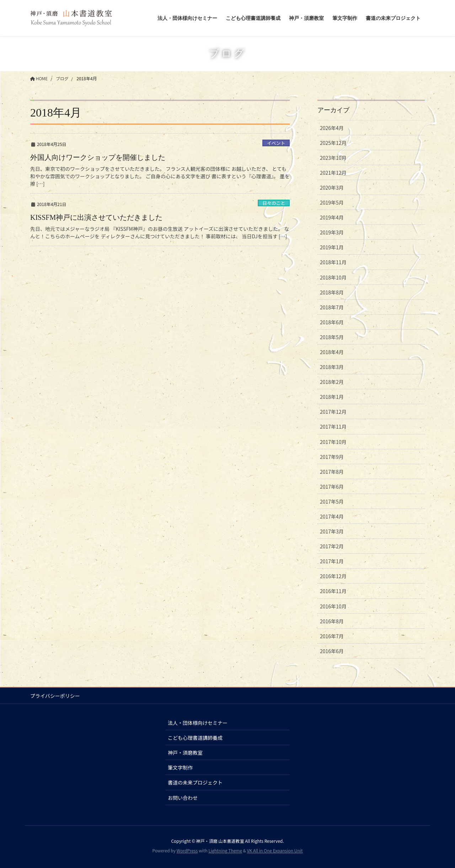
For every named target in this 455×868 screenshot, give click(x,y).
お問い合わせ (183, 798)
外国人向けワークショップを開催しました (98, 157)
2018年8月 (332, 292)
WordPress (187, 850)
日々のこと (274, 203)
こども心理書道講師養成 (195, 738)
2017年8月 (332, 472)
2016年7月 (332, 636)
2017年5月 (332, 501)
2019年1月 (332, 247)
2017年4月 (332, 516)
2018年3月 (332, 367)
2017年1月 (332, 561)
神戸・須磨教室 (185, 753)
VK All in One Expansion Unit (275, 850)
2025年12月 (333, 143)
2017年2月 (332, 546)
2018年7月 (332, 307)
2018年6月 (332, 322)
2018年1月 (332, 397)
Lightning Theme (225, 850)
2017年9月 (332, 457)
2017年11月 (333, 427)
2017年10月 (333, 442)
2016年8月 (332, 621)
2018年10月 (333, 277)
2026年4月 (332, 128)
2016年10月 (333, 606)
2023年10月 (333, 158)
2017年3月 (332, 531)
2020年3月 (332, 188)
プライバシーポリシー (55, 696)
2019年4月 (332, 217)
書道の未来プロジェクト (195, 782)
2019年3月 (332, 232)
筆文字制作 (180, 767)
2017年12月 (333, 412)
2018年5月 (332, 337)
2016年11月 (333, 591)
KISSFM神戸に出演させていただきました (96, 217)
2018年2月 (332, 382)
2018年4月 (332, 352)
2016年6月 (332, 651)
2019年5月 (332, 202)
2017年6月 (332, 487)
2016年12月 (333, 576)
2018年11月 (333, 262)
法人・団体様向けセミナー (198, 723)
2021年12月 (333, 173)
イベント (276, 143)
